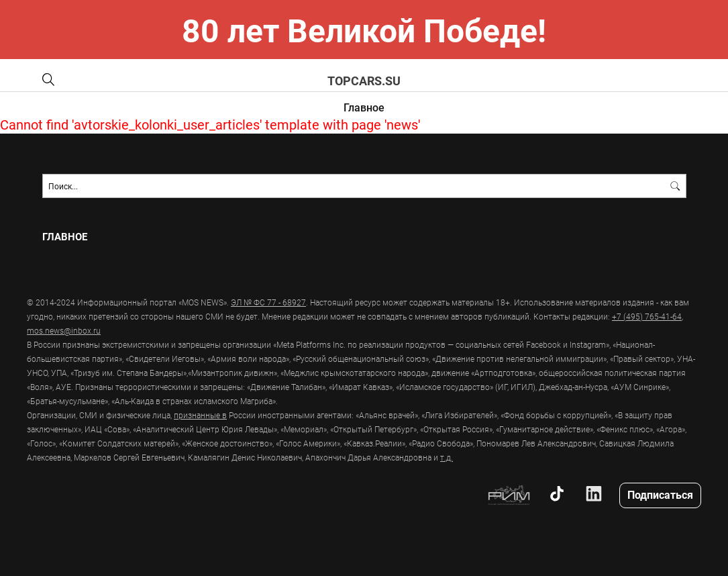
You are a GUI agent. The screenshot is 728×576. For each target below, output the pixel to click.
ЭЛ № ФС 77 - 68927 (268, 302)
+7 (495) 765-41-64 (647, 316)
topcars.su (364, 81)
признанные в (200, 415)
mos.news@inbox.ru (64, 330)
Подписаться (660, 494)
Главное (364, 107)
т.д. (447, 457)
